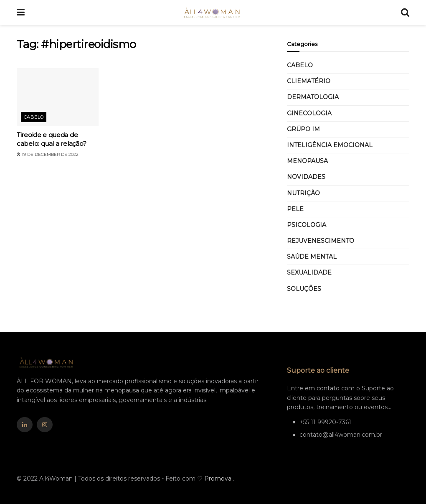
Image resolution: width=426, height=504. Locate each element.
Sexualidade (309, 272)
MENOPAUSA (307, 161)
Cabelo (34, 117)
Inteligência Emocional (330, 145)
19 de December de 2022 (48, 154)
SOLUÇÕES (304, 289)
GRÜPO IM (303, 129)
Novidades (306, 177)
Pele (295, 209)
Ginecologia (309, 113)
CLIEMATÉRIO (309, 81)
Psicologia (307, 225)
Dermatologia (313, 97)
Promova (219, 479)
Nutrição (303, 193)
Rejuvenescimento (321, 241)
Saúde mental (312, 257)
